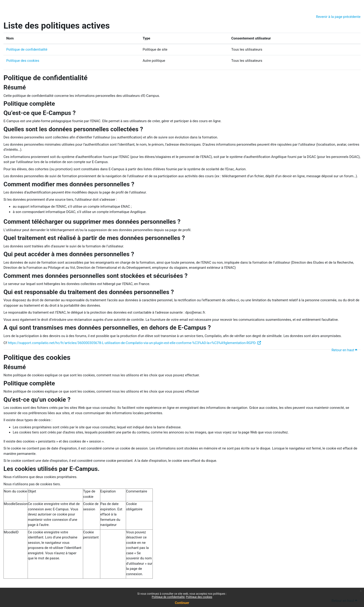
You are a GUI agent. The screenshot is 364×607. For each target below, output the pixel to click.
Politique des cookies (23, 61)
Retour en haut (345, 350)
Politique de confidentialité (27, 49)
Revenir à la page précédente (338, 17)
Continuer (182, 603)
